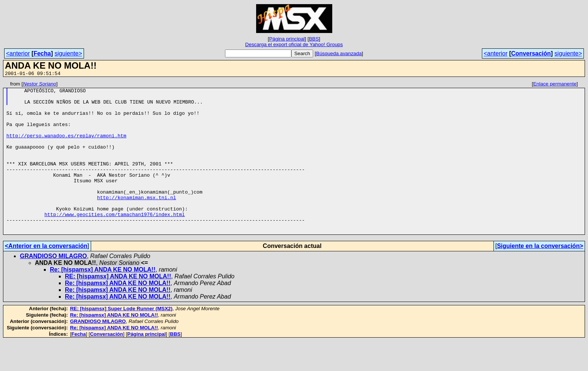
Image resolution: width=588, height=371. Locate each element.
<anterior (18, 53)
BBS (314, 39)
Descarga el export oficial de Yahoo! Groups (294, 44)
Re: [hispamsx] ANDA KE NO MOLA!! (103, 300)
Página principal (287, 39)
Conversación (531, 53)
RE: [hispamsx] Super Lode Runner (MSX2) (121, 339)
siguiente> (68, 53)
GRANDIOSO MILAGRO (53, 286)
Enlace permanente (555, 85)
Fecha (42, 53)
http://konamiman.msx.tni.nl (137, 221)
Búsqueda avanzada (339, 53)
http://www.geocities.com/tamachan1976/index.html (114, 241)
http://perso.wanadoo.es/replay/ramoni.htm (66, 147)
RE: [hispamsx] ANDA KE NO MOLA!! (118, 307)
